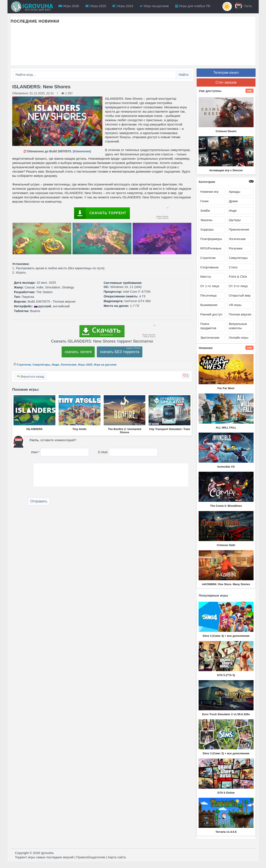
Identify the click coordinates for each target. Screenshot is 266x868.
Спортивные (210, 267)
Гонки (204, 201)
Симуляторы (42, 365)
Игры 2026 (69, 6)
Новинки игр (209, 192)
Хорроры (207, 229)
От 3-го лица (238, 286)
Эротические (210, 338)
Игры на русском (154, 6)
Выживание (209, 305)
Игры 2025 (96, 6)
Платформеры (211, 239)
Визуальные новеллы (238, 326)
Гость (244, 6)
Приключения (239, 229)
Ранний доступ (211, 314)
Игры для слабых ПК (193, 6)
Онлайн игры (239, 338)
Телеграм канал (226, 73)
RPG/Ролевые (211, 248)
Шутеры (235, 220)
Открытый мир (240, 295)
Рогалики (236, 248)
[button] (186, 376)
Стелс (233, 267)
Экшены (206, 220)
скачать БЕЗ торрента (120, 352)
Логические (68, 365)
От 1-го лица (210, 286)
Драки (233, 201)
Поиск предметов (208, 326)
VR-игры (235, 305)
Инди (55, 365)
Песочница (208, 295)
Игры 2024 (123, 6)
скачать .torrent (78, 352)
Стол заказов (226, 82)
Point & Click (238, 276)
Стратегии (24, 365)
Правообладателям (91, 857)
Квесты (206, 276)
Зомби (205, 210)
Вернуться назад (30, 377)
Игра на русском (105, 365)
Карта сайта (117, 857)
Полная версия (240, 314)
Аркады (235, 192)
